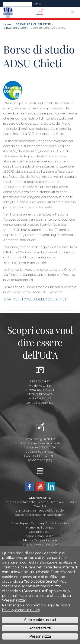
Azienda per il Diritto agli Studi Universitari (40, 523)
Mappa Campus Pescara (40, 540)
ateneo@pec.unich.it (44, 443)
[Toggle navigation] (73, 4)
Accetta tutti (40, 636)
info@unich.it (45, 439)
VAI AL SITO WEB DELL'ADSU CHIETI (37, 299)
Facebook (29, 486)
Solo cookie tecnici (40, 628)
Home (7, 24)
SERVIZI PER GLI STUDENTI (33, 24)
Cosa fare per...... (40, 532)
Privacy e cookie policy (21, 618)
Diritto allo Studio (15, 28)
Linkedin (51, 486)
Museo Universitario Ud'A (40, 544)
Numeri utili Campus (40, 527)
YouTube (40, 486)
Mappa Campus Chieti (40, 536)
